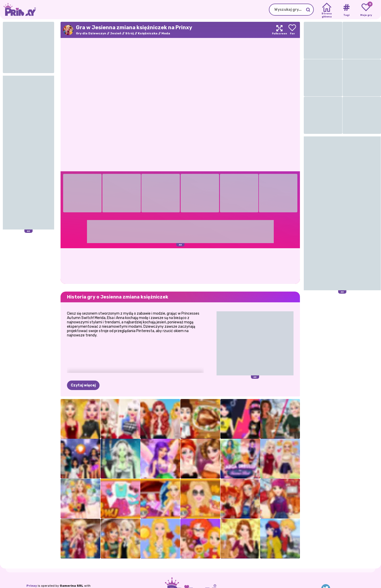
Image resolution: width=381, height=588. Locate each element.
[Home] (327, 10)
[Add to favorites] (292, 30)
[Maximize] (279, 30)
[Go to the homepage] (18, 10)
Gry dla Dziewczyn (91, 33)
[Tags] (346, 10)
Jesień (116, 33)
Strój (130, 33)
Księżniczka (148, 33)
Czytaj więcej (83, 385)
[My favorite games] (366, 10)
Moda (166, 33)
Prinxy (32, 586)
